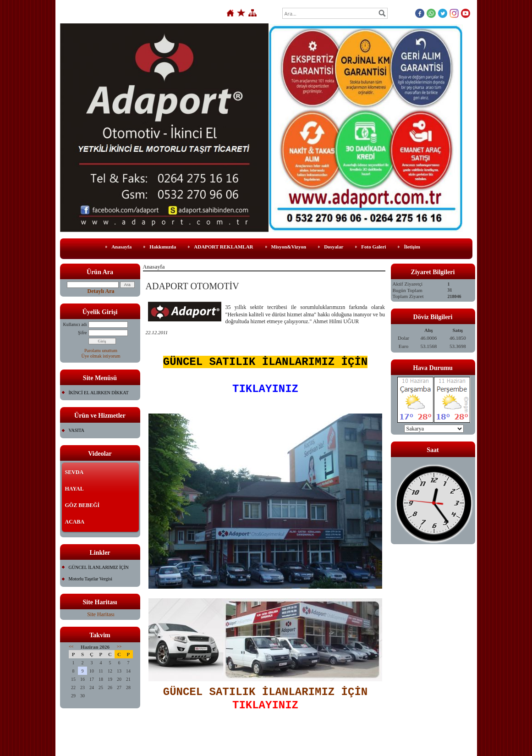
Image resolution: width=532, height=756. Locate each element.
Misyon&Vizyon (289, 247)
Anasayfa (121, 247)
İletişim (412, 247)
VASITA (77, 430)
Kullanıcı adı (75, 324)
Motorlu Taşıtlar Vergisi (90, 579)
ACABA (75, 522)
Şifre (82, 333)
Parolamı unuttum (101, 350)
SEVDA (74, 472)
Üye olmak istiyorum (101, 356)
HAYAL (74, 489)
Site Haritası (101, 614)
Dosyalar (334, 247)
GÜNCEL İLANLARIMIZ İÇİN (99, 567)
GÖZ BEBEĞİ (82, 505)
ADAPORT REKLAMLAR (223, 247)
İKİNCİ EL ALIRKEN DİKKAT (99, 393)
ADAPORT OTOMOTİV (192, 286)
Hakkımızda (163, 247)
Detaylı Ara (101, 291)
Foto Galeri (373, 247)
